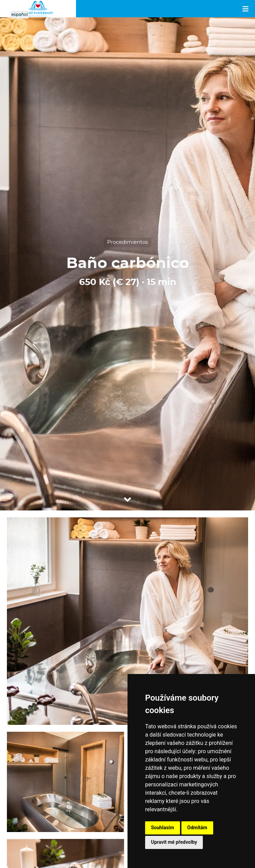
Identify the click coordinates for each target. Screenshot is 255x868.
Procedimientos (127, 242)
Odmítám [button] (197, 828)
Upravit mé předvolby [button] (174, 842)
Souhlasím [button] (163, 828)
